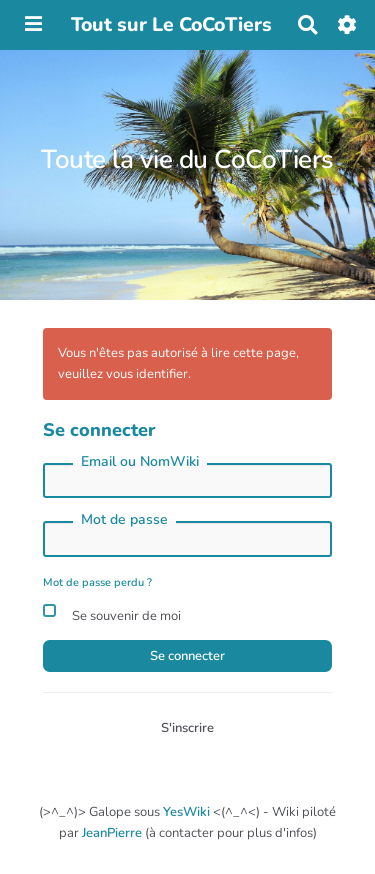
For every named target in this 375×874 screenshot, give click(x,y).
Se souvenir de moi (112, 613)
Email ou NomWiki (140, 461)
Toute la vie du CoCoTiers (187, 159)
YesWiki (186, 812)
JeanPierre (112, 833)
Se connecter (187, 656)
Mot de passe (124, 519)
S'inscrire (187, 728)
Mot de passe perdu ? (97, 582)
